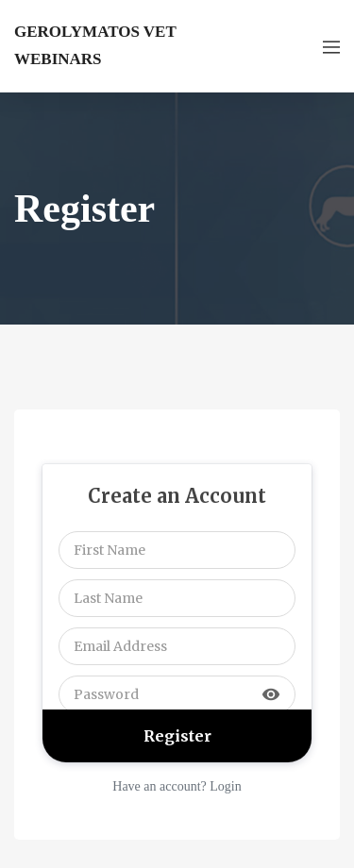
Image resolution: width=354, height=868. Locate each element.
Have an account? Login (177, 786)
